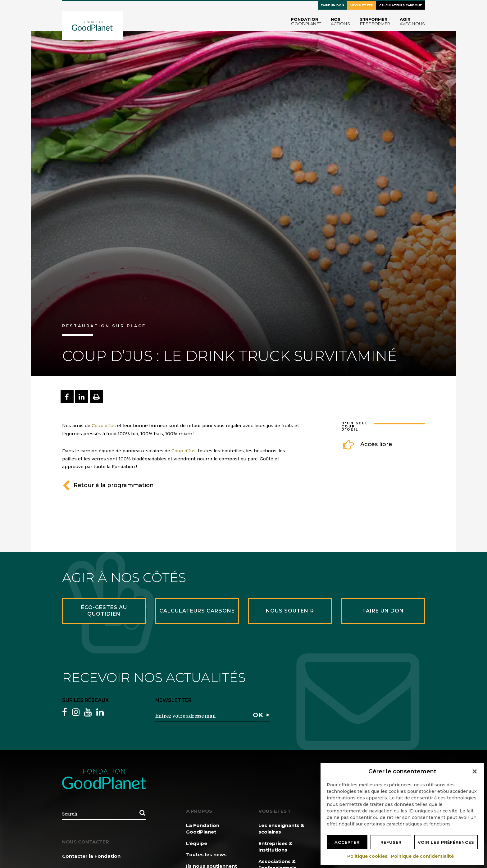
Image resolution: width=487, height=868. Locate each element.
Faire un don (332, 5)
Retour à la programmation (108, 485)
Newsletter (362, 5)
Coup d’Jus (104, 426)
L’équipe (197, 843)
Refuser (391, 842)
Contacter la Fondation (91, 856)
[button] (475, 771)
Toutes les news (206, 854)
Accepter (347, 842)
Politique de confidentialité (423, 856)
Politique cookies (368, 856)
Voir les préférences (446, 842)
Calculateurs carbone (401, 5)
